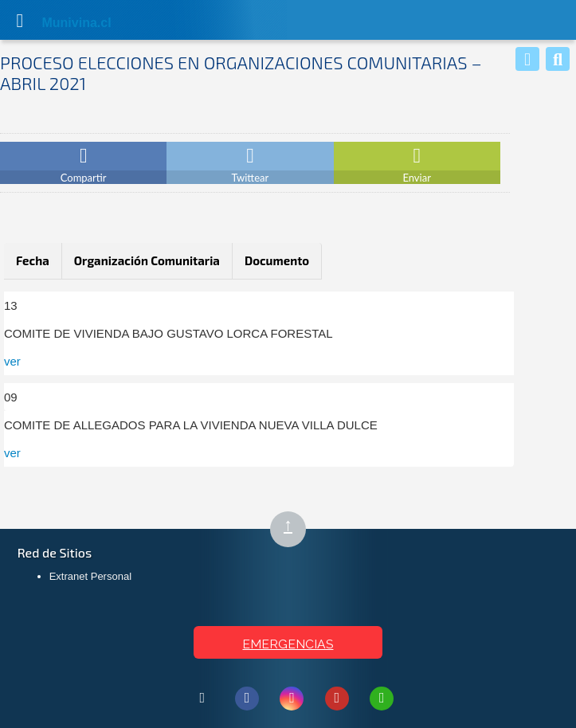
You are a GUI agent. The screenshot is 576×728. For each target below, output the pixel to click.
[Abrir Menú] (20, 20)
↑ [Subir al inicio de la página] (295, 530)
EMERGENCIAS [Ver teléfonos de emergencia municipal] (288, 644)
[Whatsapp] (527, 59)
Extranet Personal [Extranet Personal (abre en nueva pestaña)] (90, 576)
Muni (57, 23)
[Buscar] (558, 59)
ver (12, 361)
